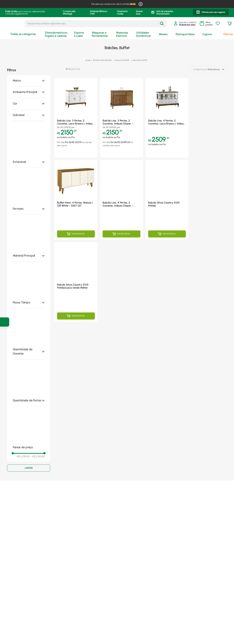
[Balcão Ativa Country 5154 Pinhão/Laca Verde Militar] (76, 282)
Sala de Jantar (122, 60)
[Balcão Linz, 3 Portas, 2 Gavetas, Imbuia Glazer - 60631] (122, 118)
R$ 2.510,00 (37, 457)
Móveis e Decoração (102, 60)
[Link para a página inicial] (88, 60)
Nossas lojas (139, 13)
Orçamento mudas (122, 13)
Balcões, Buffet (140, 60)
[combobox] (96, 24)
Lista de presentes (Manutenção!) (165, 13)
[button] (211, 13)
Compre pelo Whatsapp (69, 13)
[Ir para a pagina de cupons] (5, 322)
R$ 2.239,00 (23, 457)
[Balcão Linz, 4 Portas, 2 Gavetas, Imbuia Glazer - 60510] (122, 200)
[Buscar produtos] (162, 24)
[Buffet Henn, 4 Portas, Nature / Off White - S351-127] (76, 200)
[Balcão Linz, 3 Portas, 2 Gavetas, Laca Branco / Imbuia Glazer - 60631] (76, 118)
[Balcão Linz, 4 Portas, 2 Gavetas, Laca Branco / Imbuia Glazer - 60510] (167, 118)
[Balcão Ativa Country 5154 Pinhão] (167, 200)
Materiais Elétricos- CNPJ (99, 13)
